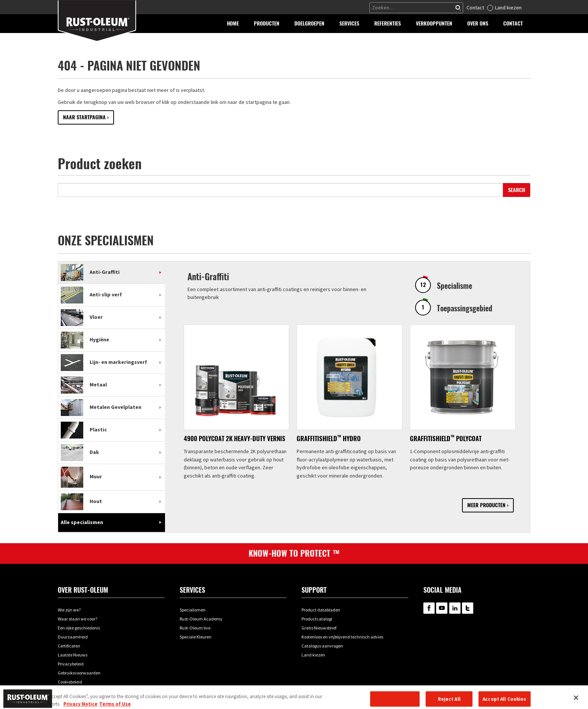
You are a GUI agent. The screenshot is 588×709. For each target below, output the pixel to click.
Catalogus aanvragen (322, 646)
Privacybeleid (71, 664)
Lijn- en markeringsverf (104, 362)
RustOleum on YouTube (442, 608)
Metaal (84, 385)
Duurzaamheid (73, 637)
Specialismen (193, 610)
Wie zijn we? (69, 610)
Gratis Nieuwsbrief (319, 628)
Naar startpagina (84, 117)
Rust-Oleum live (195, 628)
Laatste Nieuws (73, 655)
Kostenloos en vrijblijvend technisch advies (342, 637)
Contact (475, 8)
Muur (81, 477)
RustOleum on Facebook (429, 608)
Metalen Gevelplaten (101, 407)
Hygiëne (85, 339)
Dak (80, 452)
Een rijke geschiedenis (79, 628)
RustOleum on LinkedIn (455, 608)
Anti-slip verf (91, 294)
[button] (267, 24)
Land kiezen (508, 8)
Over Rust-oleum (83, 590)
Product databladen (321, 610)
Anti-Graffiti (90, 272)
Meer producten (486, 505)
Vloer (82, 317)
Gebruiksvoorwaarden (79, 673)
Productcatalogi (317, 619)
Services (192, 590)
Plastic (84, 430)
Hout (81, 501)
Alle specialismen (82, 522)
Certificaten (69, 646)
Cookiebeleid (70, 682)
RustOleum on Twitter (468, 608)
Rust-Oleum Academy (201, 619)
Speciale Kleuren (196, 637)
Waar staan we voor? (77, 619)
